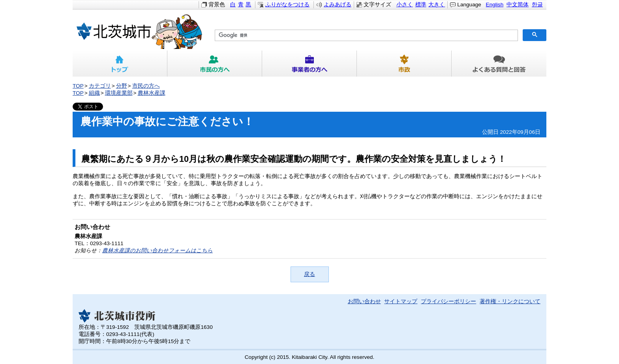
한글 (537, 5)
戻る (309, 274)
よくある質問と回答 (499, 64)
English (495, 5)
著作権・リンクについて (510, 301)
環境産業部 (119, 93)
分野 (122, 86)
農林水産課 (152, 93)
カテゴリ (100, 86)
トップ (120, 64)
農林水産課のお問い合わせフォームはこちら (158, 250)
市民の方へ (215, 64)
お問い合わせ (364, 301)
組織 (94, 93)
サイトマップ (401, 301)
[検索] (366, 36)
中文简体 (518, 5)
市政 (404, 64)
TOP (78, 86)
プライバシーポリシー (448, 301)
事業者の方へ (309, 64)
